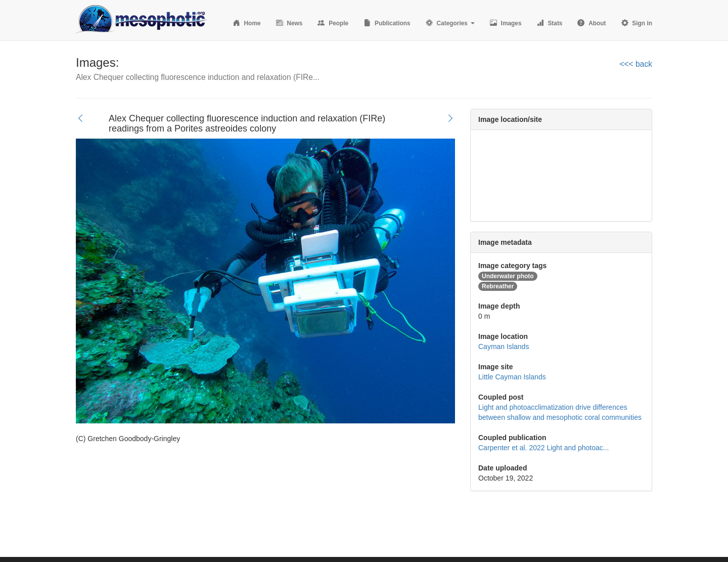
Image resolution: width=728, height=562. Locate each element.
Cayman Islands (504, 347)
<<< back (636, 64)
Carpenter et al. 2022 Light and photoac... (543, 448)
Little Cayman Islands (512, 377)
